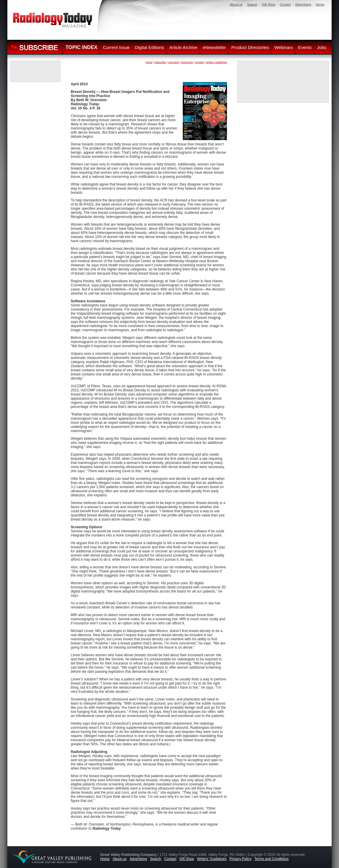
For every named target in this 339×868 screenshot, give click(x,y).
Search (252, 4)
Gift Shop (269, 4)
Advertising (303, 4)
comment (173, 62)
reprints (199, 62)
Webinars (283, 47)
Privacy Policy (240, 859)
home (149, 62)
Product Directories (250, 47)
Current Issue (116, 47)
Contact (285, 4)
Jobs (322, 47)
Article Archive (184, 47)
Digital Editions (149, 47)
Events (305, 47)
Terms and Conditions (271, 859)
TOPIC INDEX (81, 47)
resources (187, 62)
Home (320, 4)
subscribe (160, 62)
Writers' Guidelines (212, 859)
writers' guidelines (217, 62)
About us (236, 4)
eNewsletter (214, 47)
